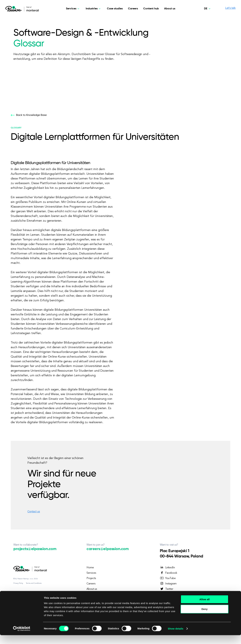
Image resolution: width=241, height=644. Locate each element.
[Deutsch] (208, 9)
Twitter (167, 589)
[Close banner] (236, 605)
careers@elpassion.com (108, 549)
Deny (205, 618)
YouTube (168, 578)
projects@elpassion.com (35, 549)
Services (91, 573)
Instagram (168, 584)
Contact (91, 594)
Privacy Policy (18, 583)
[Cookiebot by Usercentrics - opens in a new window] (22, 637)
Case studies (115, 9)
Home (90, 568)
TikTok (166, 594)
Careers (133, 9)
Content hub (151, 9)
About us (170, 9)
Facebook (168, 573)
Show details (176, 637)
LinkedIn (167, 567)
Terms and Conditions (34, 583)
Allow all (205, 608)
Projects (91, 578)
